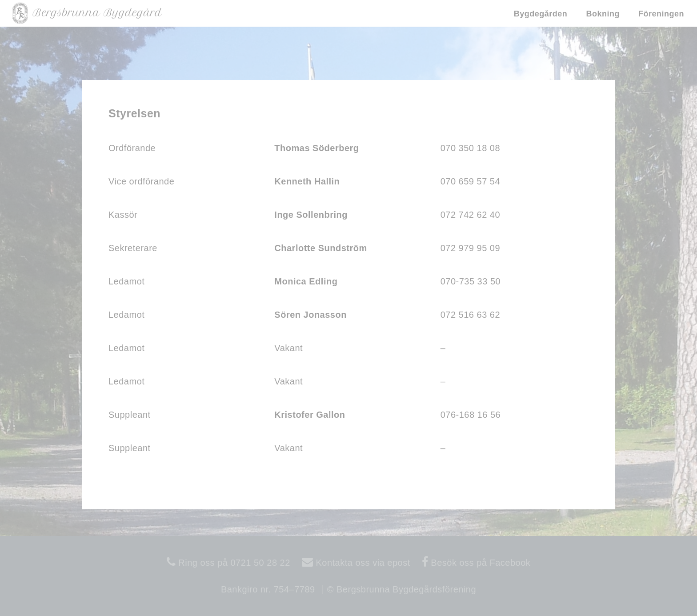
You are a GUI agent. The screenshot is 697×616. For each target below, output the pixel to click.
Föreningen (661, 14)
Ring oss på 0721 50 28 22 (233, 563)
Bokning (603, 14)
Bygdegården (541, 14)
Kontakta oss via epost (361, 563)
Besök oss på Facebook (479, 563)
